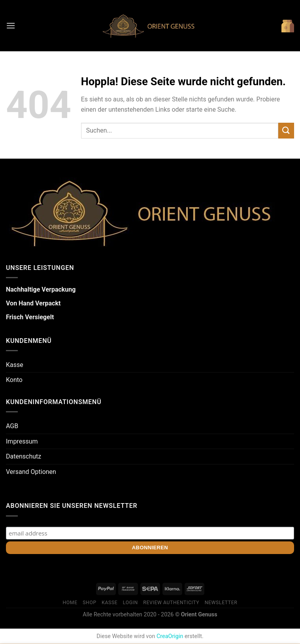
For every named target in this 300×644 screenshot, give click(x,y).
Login (130, 603)
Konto (14, 380)
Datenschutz (24, 456)
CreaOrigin (170, 636)
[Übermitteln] (286, 130)
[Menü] (11, 25)
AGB (12, 426)
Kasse (15, 365)
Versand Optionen (31, 472)
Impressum (22, 441)
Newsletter (221, 603)
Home (70, 603)
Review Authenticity (171, 603)
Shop (90, 603)
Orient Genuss (199, 615)
